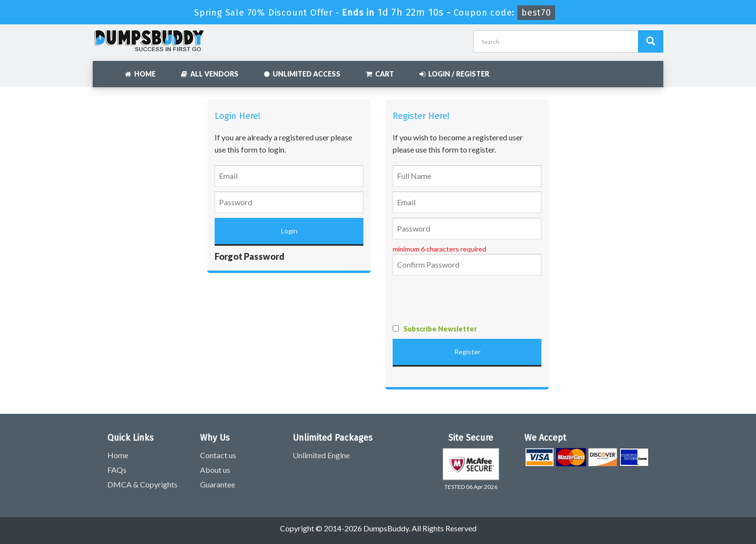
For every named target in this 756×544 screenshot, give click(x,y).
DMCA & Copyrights (142, 484)
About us (215, 470)
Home (140, 74)
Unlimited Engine (321, 455)
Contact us (218, 455)
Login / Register (454, 74)
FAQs (117, 470)
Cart (380, 74)
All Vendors (210, 74)
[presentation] (467, 299)
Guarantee (218, 484)
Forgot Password (249, 256)
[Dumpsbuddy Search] (651, 41)
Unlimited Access (302, 74)
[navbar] (105, 69)
